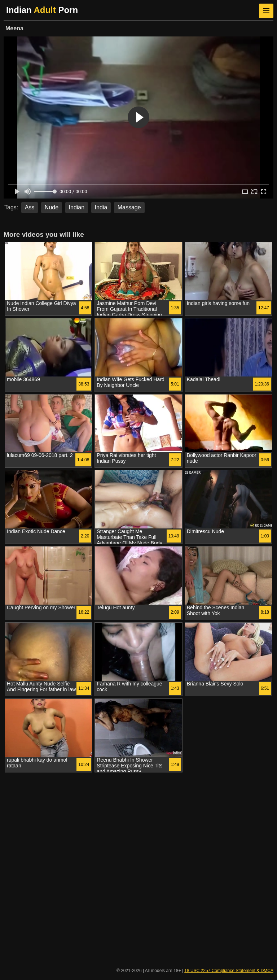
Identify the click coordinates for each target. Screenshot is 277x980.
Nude (52, 207)
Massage (129, 207)
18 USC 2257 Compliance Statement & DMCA (229, 971)
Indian (77, 207)
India (101, 207)
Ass (30, 207)
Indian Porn (42, 10)
